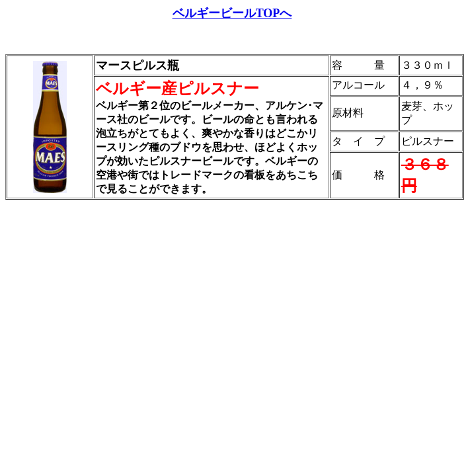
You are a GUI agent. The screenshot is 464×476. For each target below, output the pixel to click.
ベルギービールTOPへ (232, 13)
